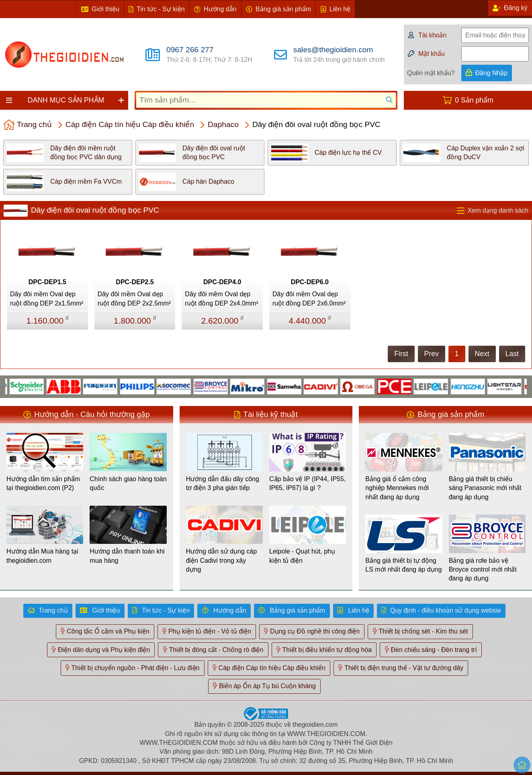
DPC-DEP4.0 (222, 282)
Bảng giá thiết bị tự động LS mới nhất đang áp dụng (403, 565)
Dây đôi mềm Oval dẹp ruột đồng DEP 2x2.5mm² (134, 298)
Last (512, 354)
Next (482, 354)
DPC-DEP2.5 (135, 282)
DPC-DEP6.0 (310, 282)
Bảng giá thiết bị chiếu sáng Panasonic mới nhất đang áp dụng (485, 488)
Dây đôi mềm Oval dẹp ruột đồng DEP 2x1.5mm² (47, 298)
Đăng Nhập (491, 73)
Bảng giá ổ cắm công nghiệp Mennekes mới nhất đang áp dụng (397, 488)
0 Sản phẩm (474, 100)
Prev (432, 354)
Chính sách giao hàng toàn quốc (128, 483)
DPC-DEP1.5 (47, 282)
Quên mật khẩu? (431, 73)
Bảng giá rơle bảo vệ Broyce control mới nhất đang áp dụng (483, 570)
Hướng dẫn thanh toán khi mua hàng (127, 556)
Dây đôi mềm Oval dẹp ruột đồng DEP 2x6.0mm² (309, 298)
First (401, 354)
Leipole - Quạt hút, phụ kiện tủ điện (302, 556)
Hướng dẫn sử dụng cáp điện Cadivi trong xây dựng (221, 560)
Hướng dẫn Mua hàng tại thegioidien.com (42, 556)
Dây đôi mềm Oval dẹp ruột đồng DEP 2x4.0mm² (221, 298)
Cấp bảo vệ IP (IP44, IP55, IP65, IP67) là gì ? (307, 483)
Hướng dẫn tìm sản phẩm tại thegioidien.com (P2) (43, 483)
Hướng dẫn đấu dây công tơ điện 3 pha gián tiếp (223, 483)
